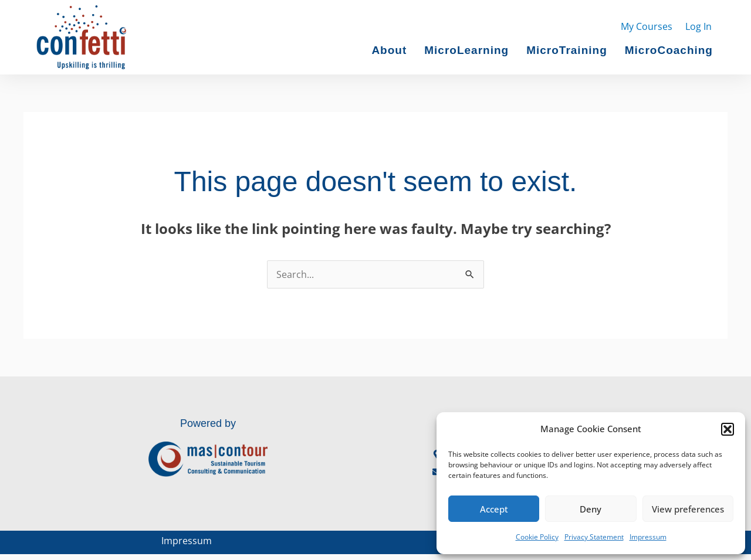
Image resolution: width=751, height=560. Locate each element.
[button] (728, 429)
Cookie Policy (537, 537)
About (389, 50)
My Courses (647, 26)
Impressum (648, 537)
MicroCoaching (669, 50)
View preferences (688, 509)
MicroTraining (567, 50)
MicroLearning (466, 50)
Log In (698, 26)
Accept (494, 509)
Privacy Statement (594, 537)
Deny (591, 509)
